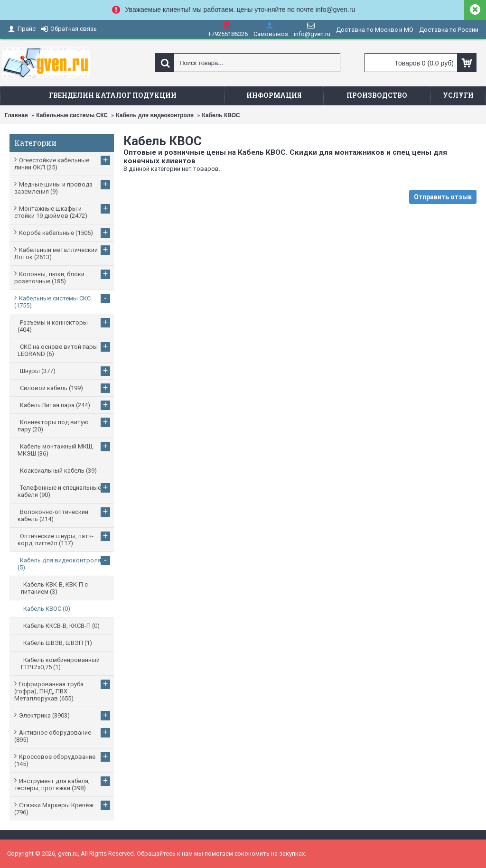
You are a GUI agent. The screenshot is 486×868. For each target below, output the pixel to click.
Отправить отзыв (443, 197)
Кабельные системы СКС (72, 115)
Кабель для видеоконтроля (155, 115)
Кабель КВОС (221, 115)
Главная (16, 115)
